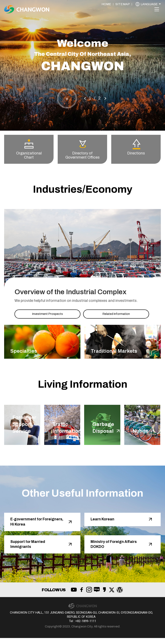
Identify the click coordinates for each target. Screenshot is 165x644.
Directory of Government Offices (82, 149)
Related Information (116, 314)
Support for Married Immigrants (30, 550)
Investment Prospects (47, 314)
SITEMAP (123, 4)
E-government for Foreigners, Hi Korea (31, 526)
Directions (136, 147)
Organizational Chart (29, 149)
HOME (106, 4)
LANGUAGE (149, 4)
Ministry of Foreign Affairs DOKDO (117, 550)
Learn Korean (104, 523)
